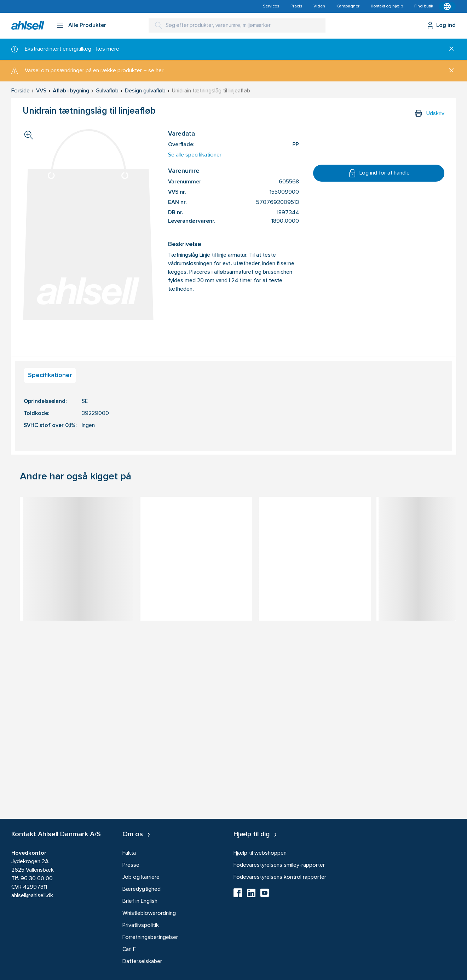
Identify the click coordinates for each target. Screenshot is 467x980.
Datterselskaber (142, 962)
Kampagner (348, 6)
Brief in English (140, 901)
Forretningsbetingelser (150, 938)
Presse (131, 865)
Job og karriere (141, 877)
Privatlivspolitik (141, 925)
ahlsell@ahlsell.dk (32, 896)
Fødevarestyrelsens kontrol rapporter (280, 877)
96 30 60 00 (37, 879)
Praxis (296, 6)
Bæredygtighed (142, 889)
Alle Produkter (87, 25)
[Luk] (449, 49)
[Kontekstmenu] (447, 6)
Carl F (129, 950)
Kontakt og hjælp (387, 6)
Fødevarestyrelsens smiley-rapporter (279, 865)
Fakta (129, 853)
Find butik (424, 6)
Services (271, 6)
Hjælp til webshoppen (260, 853)
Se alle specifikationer (195, 155)
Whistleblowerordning (149, 913)
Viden (319, 6)
